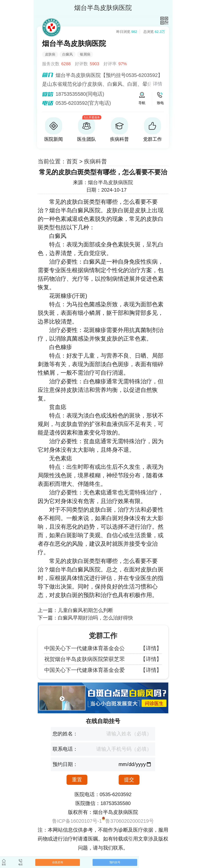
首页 (72, 161)
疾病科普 (96, 161)
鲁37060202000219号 (130, 821)
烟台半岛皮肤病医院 (110, 182)
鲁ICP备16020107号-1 (77, 821)
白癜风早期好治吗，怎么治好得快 (96, 618)
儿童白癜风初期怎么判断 (85, 610)
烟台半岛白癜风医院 (75, 210)
